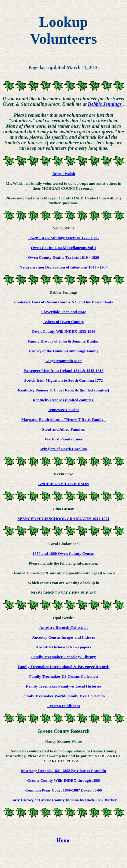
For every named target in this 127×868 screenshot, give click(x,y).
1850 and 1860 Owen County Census (64, 553)
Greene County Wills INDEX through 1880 (64, 780)
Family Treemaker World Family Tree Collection (64, 696)
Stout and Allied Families (64, 429)
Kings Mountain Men (63, 361)
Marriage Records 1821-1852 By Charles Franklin (64, 771)
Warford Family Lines (64, 439)
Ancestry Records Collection (64, 627)
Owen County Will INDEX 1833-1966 (64, 331)
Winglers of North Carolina (64, 449)
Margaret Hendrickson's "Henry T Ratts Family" (64, 419)
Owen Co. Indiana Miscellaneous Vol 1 (64, 248)
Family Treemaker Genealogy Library (64, 657)
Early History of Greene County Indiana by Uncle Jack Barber (64, 800)
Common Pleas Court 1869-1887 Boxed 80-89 (64, 790)
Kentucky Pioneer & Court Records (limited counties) (64, 390)
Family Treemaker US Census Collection (63, 676)
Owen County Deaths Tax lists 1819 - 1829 (64, 257)
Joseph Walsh (64, 174)
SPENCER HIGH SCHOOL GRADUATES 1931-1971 (64, 519)
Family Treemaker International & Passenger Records (63, 667)
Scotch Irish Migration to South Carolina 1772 (64, 380)
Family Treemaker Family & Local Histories (64, 686)
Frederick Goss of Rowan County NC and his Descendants (63, 302)
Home (64, 840)
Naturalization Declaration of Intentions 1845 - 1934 (64, 267)
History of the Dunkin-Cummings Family (64, 351)
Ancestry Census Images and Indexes (64, 637)
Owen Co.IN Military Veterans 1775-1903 (64, 238)
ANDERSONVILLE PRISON (64, 484)
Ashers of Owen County (64, 322)
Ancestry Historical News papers (64, 647)
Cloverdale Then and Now (63, 312)
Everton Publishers (64, 706)
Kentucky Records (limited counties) (64, 400)
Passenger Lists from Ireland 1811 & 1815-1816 (64, 371)
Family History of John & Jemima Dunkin (63, 341)
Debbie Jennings (105, 104)
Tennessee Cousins (64, 410)
